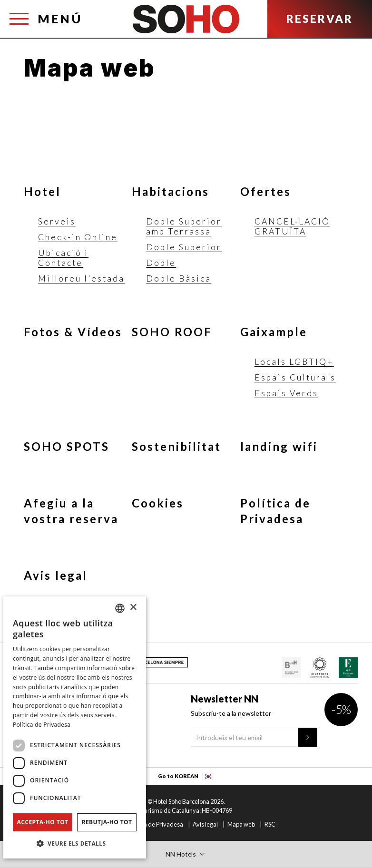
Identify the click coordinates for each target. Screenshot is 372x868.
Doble (161, 263)
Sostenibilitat (176, 446)
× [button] (133, 608)
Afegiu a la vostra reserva (71, 511)
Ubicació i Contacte (63, 258)
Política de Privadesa (275, 511)
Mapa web (241, 824)
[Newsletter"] (308, 737)
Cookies (158, 503)
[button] (75, 843)
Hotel (42, 191)
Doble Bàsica (179, 278)
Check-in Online (78, 237)
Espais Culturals (295, 377)
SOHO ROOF (172, 332)
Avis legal (56, 575)
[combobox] (120, 608)
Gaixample (274, 332)
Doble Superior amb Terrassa (184, 226)
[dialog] (75, 727)
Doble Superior (184, 247)
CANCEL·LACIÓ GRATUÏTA (292, 226)
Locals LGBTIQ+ (294, 362)
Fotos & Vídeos (73, 332)
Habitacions (171, 191)
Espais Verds (286, 393)
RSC (270, 824)
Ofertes (266, 191)
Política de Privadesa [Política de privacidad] (42, 725)
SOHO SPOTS (67, 446)
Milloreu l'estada (81, 278)
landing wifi (279, 446)
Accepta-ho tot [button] (43, 822)
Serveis (57, 221)
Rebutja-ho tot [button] (107, 822)
